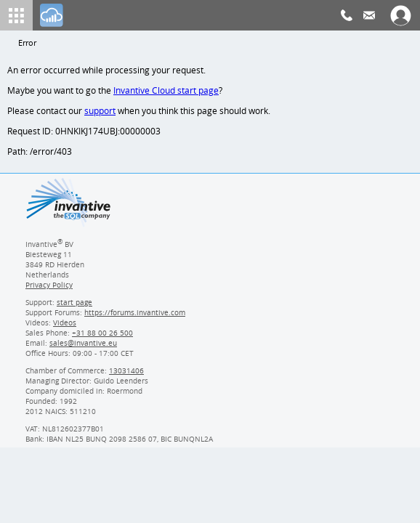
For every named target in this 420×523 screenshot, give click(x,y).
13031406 (127, 375)
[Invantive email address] (81, 347)
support (100, 113)
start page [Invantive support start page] (75, 307)
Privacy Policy (49, 289)
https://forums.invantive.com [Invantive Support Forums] (135, 317)
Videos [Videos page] (64, 327)
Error (28, 43)
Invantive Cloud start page (168, 92)
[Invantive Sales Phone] (101, 337)
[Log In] (52, 15)
